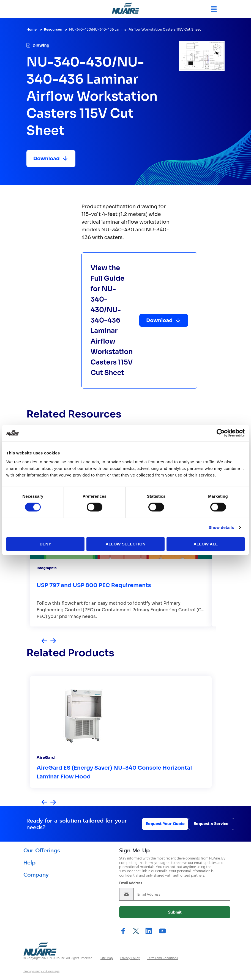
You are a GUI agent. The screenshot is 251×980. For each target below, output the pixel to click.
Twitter (136, 931)
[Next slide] (53, 641)
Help (29, 863)
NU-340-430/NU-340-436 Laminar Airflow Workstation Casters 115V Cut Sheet (135, 29)
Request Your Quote (149, 824)
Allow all (206, 544)
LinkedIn (149, 931)
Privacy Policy (130, 958)
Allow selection (125, 544)
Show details (221, 527)
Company (36, 875)
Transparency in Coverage (41, 971)
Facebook (123, 931)
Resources (53, 29)
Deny (45, 544)
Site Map (107, 958)
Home (32, 29)
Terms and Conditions (163, 958)
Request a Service (201, 824)
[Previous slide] (44, 641)
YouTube (162, 931)
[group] (121, 732)
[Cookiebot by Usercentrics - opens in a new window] (221, 433)
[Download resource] (51, 159)
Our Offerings (42, 850)
